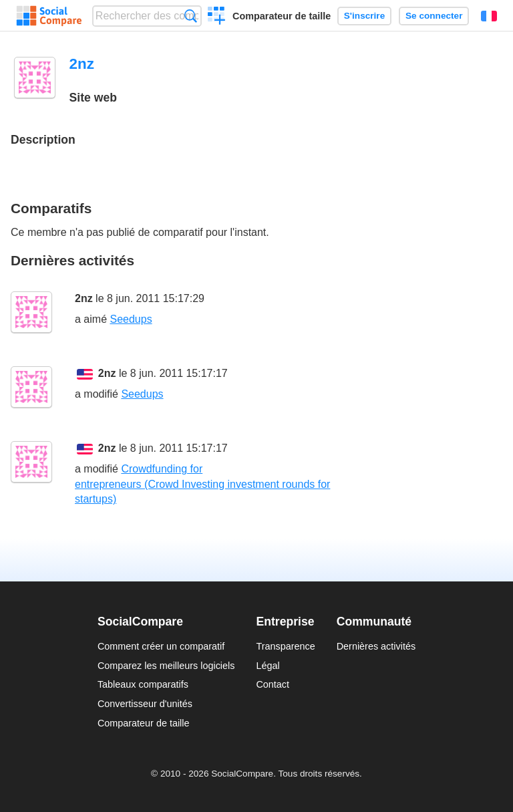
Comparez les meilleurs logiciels (166, 666)
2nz (84, 298)
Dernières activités (376, 646)
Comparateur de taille (282, 16)
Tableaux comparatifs (143, 684)
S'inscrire (364, 16)
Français (489, 16)
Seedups (131, 319)
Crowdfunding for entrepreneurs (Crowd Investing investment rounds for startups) (202, 484)
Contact (273, 684)
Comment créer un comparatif (161, 646)
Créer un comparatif (217, 17)
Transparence (285, 646)
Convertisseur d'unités (145, 704)
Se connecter (434, 16)
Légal (268, 666)
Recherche (191, 16)
